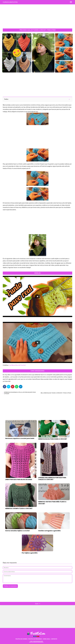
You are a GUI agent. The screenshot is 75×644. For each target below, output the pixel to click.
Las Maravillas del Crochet (17, 365)
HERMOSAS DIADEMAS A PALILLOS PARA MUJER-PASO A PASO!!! (20, 393)
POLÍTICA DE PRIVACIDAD (35, 639)
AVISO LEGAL (47, 639)
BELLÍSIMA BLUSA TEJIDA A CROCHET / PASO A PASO (56, 393)
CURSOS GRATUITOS (10, 2)
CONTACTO (54, 639)
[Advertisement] (37, 17)
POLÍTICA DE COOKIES (21, 639)
